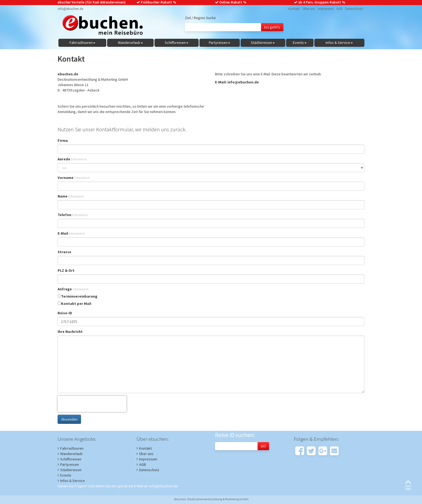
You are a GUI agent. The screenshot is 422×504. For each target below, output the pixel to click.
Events (66, 475)
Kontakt (294, 9)
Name (71, 196)
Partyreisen (70, 464)
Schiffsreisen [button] (177, 43)
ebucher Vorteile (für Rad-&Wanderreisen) (92, 2)
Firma (63, 140)
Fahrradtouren (72, 448)
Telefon (73, 215)
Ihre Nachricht (70, 332)
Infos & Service (73, 481)
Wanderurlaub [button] (130, 43)
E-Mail (71, 233)
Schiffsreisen (71, 459)
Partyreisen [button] (219, 43)
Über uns (309, 9)
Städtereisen (71, 470)
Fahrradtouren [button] (82, 43)
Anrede (72, 159)
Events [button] (300, 43)
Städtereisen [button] (263, 43)
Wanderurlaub (71, 454)
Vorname (74, 178)
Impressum (326, 9)
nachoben (408, 486)
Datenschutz (354, 9)
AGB (339, 9)
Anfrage (73, 289)
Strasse (64, 252)
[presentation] (92, 404)
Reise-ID (65, 313)
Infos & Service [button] (339, 43)
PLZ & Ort (66, 270)
